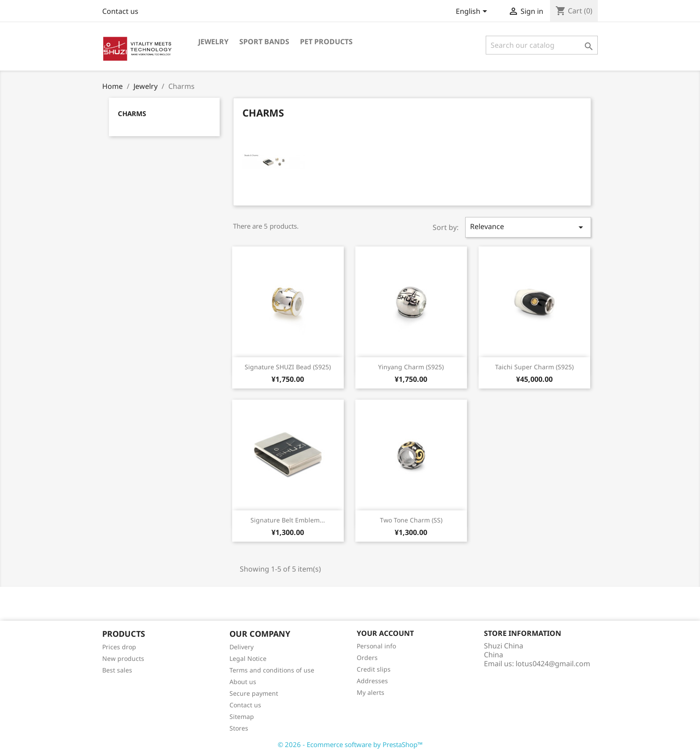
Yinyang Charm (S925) (411, 367)
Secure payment (254, 693)
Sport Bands (264, 42)
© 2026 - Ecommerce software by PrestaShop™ (350, 744)
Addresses (372, 681)
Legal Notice (248, 658)
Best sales (117, 670)
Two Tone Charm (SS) (411, 520)
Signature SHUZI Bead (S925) (288, 367)
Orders (367, 658)
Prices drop (119, 647)
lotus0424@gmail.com (553, 664)
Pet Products (326, 42)
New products (123, 658)
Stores (239, 728)
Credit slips (374, 669)
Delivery (242, 647)
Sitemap (242, 716)
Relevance (528, 227)
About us (243, 682)
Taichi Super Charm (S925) (534, 367)
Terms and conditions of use (272, 670)
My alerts (371, 692)
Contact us (120, 11)
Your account (385, 633)
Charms (132, 113)
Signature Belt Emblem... (288, 520)
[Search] (542, 45)
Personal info (376, 646)
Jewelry (213, 42)
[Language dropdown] (473, 12)
